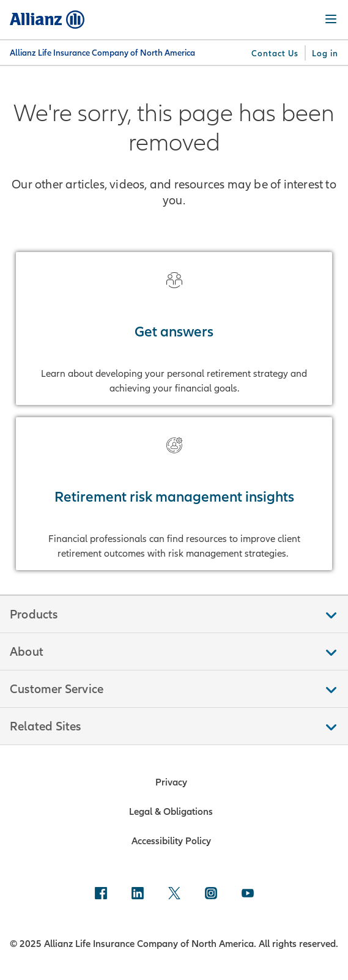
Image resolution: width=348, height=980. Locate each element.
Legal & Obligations (171, 811)
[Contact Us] (275, 53)
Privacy (171, 782)
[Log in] (325, 53)
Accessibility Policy (171, 841)
